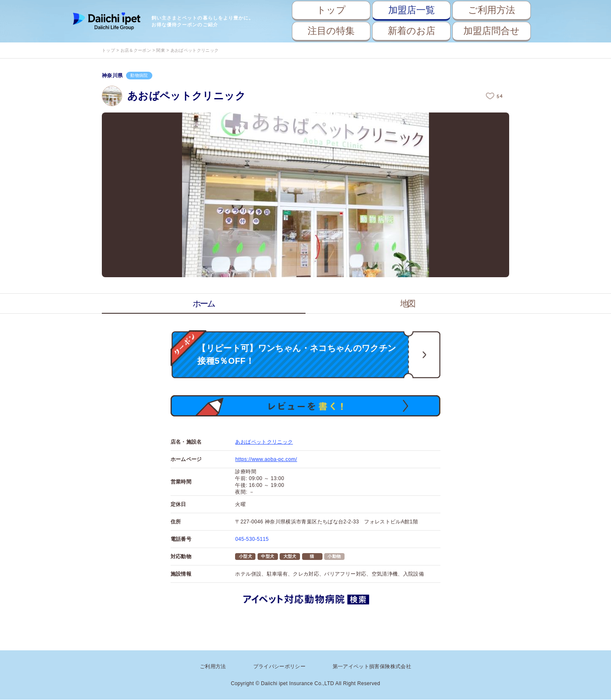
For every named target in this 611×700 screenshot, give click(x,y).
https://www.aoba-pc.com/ (266, 460)
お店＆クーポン (136, 50)
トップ (331, 10)
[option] (305, 195)
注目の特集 (331, 31)
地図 (407, 304)
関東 (161, 50)
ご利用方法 (492, 10)
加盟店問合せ (492, 31)
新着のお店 (412, 31)
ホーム (204, 304)
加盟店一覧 (412, 10)
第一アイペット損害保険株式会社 (372, 667)
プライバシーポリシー (280, 667)
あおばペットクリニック (264, 443)
